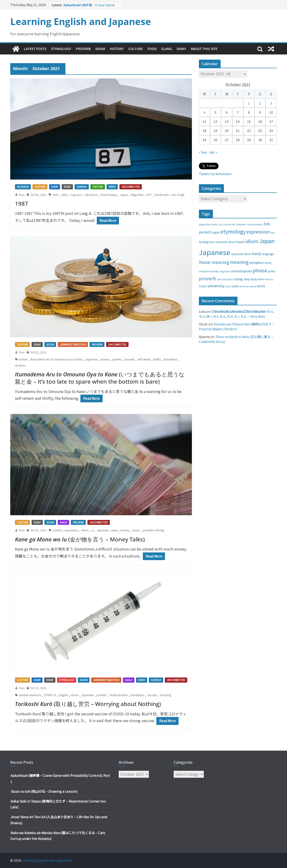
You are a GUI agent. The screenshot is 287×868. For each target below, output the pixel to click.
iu (93, 530)
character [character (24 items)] (229, 224)
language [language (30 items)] (268, 254)
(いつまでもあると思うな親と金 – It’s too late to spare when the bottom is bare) (100, 378)
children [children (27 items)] (241, 224)
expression (71, 530)
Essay (67, 187)
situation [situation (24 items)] (228, 279)
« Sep (203, 152)
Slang (167, 49)
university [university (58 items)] (216, 286)
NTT (149, 195)
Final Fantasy (109, 195)
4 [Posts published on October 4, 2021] (204, 112)
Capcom (76, 195)
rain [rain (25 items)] (219, 279)
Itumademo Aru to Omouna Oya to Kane (56, 359)
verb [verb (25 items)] (228, 286)
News (112, 187)
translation (170, 359)
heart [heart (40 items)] (240, 242)
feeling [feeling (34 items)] (204, 242)
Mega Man (137, 195)
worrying (165, 695)
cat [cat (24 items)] (220, 224)
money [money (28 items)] (214, 271)
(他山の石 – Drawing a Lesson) (44, 791)
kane (115, 530)
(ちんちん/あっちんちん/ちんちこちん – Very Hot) (236, 314)
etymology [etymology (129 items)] (233, 231)
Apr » (213, 152)
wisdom (20, 365)
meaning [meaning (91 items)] (239, 262)
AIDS (65, 195)
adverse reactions (30, 695)
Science (156, 680)
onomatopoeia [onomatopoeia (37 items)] (241, 271)
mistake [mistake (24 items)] (204, 271)
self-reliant (144, 359)
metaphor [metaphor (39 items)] (257, 263)
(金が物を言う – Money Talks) (80, 539)
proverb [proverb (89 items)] (207, 278)
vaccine (152, 695)
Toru (22, 195)
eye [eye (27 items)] (273, 232)
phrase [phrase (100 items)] (260, 270)
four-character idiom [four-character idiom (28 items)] (222, 242)
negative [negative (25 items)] (225, 271)
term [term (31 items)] (261, 279)
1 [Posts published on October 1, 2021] (249, 103)
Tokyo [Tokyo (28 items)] (203, 286)
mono (136, 530)
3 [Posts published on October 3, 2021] (271, 103)
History (117, 49)
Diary (181, 49)
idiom (85, 530)
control (57, 530)
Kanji (63, 522)
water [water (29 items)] (235, 286)
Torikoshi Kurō (119, 695)
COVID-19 (50, 695)
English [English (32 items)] (215, 232)
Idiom (100, 49)
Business (23, 187)
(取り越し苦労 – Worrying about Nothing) (88, 704)
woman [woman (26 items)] (244, 286)
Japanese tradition (73, 344)
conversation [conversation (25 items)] (255, 224)
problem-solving (153, 530)
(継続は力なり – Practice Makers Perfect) (237, 326)
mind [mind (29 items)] (268, 263)
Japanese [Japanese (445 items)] (215, 252)
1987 (56, 195)
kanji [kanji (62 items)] (257, 253)
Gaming (82, 187)
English (63, 695)
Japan (124, 195)
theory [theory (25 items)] (269, 279)
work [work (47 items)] (261, 286)
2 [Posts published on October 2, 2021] (260, 103)
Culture (136, 49)
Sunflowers (162, 195)
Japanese (91, 359)
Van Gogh (178, 195)
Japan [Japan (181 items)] (267, 241)
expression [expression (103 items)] (258, 232)
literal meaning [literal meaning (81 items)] (214, 262)
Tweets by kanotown (215, 174)
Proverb (83, 49)
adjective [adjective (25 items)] (205, 224)
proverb (129, 359)
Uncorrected (131, 187)
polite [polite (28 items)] (271, 271)
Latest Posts (35, 49)
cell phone (91, 195)
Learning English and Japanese (81, 21)
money (105, 359)
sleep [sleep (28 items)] (247, 279)
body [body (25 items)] (214, 224)
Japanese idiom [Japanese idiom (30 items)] (241, 254)
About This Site (204, 49)
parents (117, 359)
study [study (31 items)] (254, 279)
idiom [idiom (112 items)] (252, 241)
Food (152, 49)
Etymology (61, 49)
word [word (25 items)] (253, 286)
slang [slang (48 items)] (238, 279)
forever (23, 359)
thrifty (157, 359)
